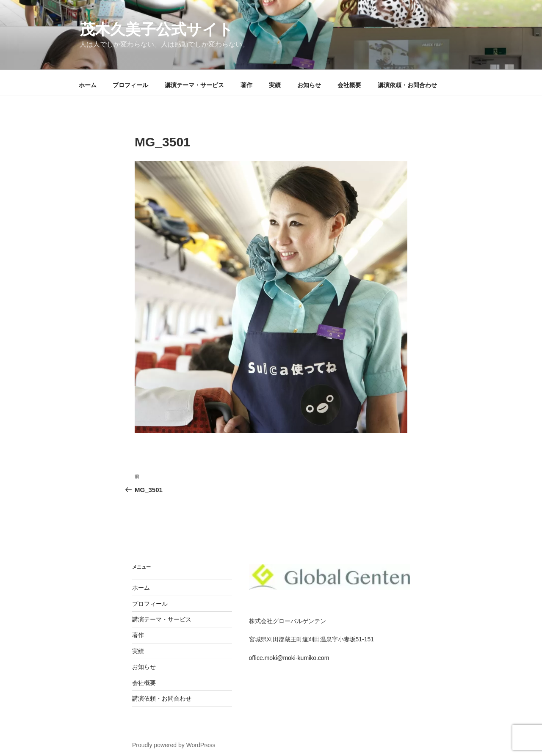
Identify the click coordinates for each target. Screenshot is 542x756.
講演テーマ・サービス (194, 85)
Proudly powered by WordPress (174, 745)
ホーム (88, 85)
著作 (246, 85)
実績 (275, 85)
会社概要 (349, 85)
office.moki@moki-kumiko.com (289, 658)
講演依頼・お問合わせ (407, 85)
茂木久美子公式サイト (156, 30)
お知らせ (309, 85)
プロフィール (130, 85)
